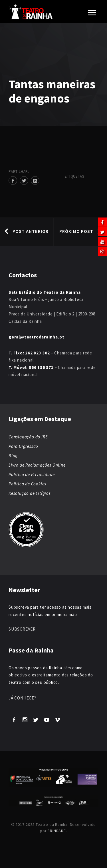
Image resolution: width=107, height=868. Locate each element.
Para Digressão (23, 446)
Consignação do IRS (28, 437)
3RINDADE (57, 831)
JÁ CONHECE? (22, 698)
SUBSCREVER (22, 629)
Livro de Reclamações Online (37, 465)
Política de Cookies (27, 484)
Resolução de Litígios (30, 493)
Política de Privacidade (32, 474)
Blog (13, 456)
